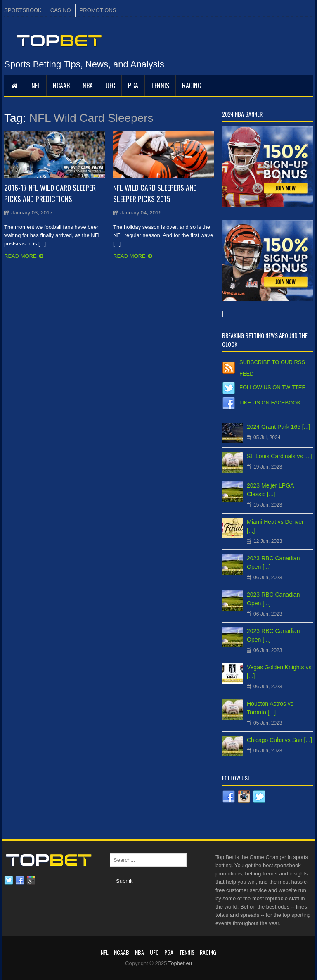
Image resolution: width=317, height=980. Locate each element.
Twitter (9, 880)
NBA (88, 86)
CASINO (61, 10)
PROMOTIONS (98, 10)
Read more (20, 256)
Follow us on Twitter (273, 387)
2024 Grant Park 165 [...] (278, 427)
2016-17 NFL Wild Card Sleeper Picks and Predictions (50, 193)
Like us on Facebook (270, 403)
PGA (133, 86)
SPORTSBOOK (23, 10)
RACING (192, 86)
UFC (110, 86)
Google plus (31, 880)
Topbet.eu (180, 963)
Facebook (20, 880)
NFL (36, 86)
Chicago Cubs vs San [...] (279, 740)
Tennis (160, 86)
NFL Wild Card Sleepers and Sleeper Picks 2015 (155, 193)
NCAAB (61, 86)
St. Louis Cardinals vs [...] (280, 456)
